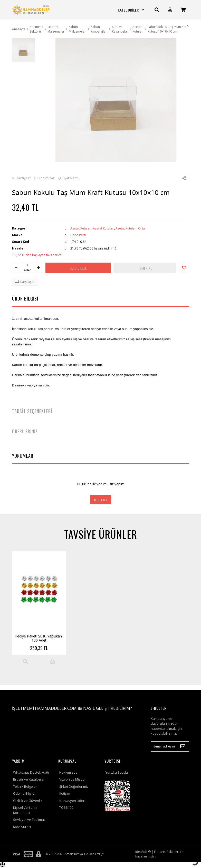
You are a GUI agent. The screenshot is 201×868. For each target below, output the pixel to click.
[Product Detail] (25, 662)
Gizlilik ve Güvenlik (28, 801)
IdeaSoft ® (143, 852)
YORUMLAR (23, 456)
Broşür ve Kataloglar (29, 779)
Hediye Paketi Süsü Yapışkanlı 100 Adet (39, 638)
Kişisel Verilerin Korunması (25, 810)
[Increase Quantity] (39, 268)
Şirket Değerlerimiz (74, 786)
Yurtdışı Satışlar (117, 772)
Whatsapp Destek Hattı (31, 772)
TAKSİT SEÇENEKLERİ (32, 411)
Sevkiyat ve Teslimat (29, 820)
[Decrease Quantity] (16, 268)
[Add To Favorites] (184, 268)
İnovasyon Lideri (72, 801)
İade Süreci (22, 827)
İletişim (65, 793)
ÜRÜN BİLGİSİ (25, 298)
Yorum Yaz (101, 499)
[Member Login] (170, 10)
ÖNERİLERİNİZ (25, 431)
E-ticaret (160, 852)
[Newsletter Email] (170, 746)
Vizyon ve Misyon (73, 779)
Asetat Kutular (80, 228)
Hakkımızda (68, 772)
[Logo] (31, 10)
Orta (141, 228)
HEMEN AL (145, 268)
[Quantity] (27, 265)
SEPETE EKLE (78, 268)
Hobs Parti (78, 235)
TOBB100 (66, 807)
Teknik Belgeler (25, 786)
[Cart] (183, 10)
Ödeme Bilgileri (25, 793)
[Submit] (183, 746)
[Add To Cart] (52, 662)
